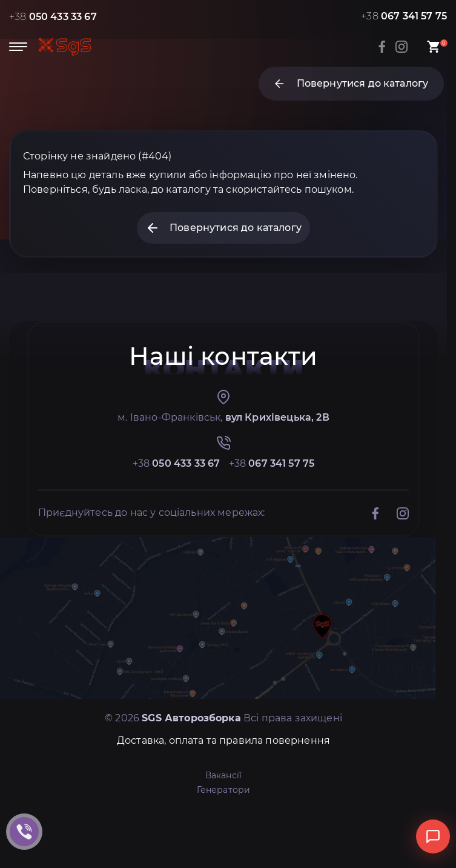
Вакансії (223, 775)
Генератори (224, 790)
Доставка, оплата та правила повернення (223, 740)
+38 (53, 17)
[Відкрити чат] (433, 836)
